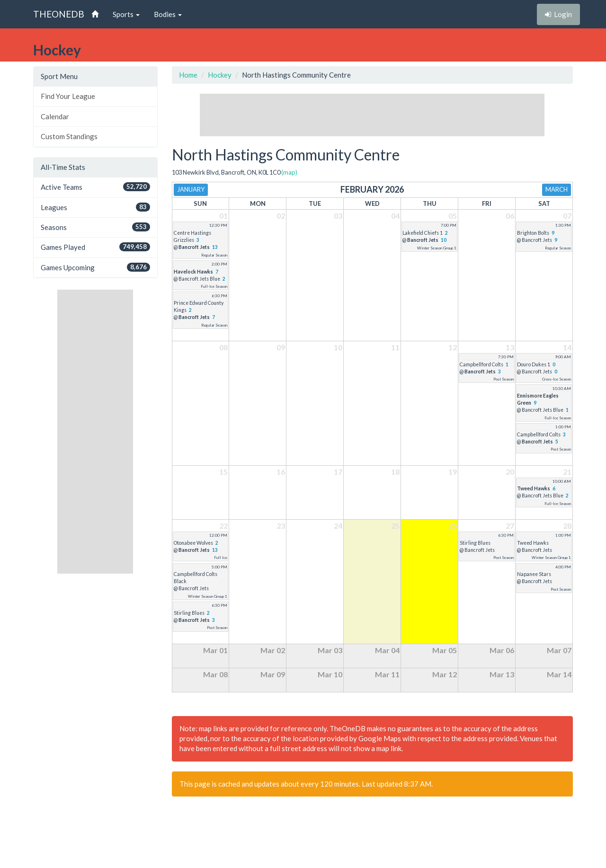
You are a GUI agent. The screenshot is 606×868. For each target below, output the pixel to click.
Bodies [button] (168, 14)
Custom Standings (69, 136)
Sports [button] (126, 14)
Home (188, 75)
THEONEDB (59, 14)
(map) (289, 172)
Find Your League (68, 96)
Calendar (55, 116)
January (191, 189)
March (557, 189)
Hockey (220, 75)
